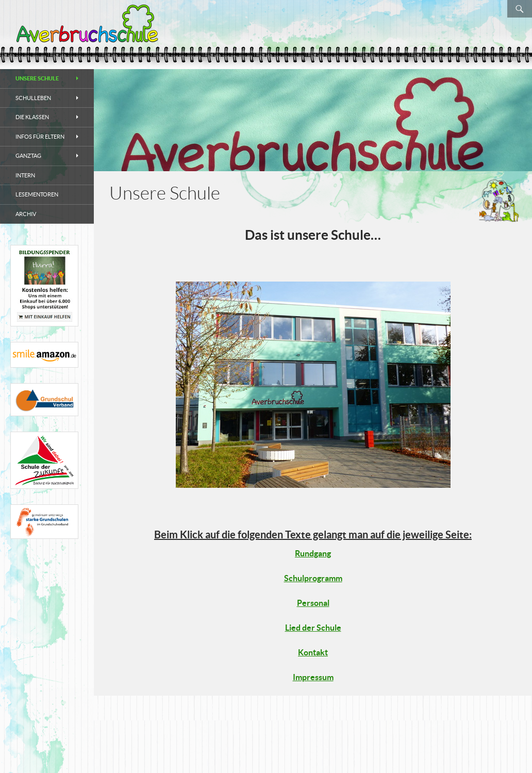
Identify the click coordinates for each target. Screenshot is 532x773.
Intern (25, 175)
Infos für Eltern (40, 137)
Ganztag (28, 156)
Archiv (26, 214)
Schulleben (33, 98)
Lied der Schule (313, 628)
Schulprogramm (313, 578)
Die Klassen (32, 117)
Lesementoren (37, 194)
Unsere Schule (37, 78)
